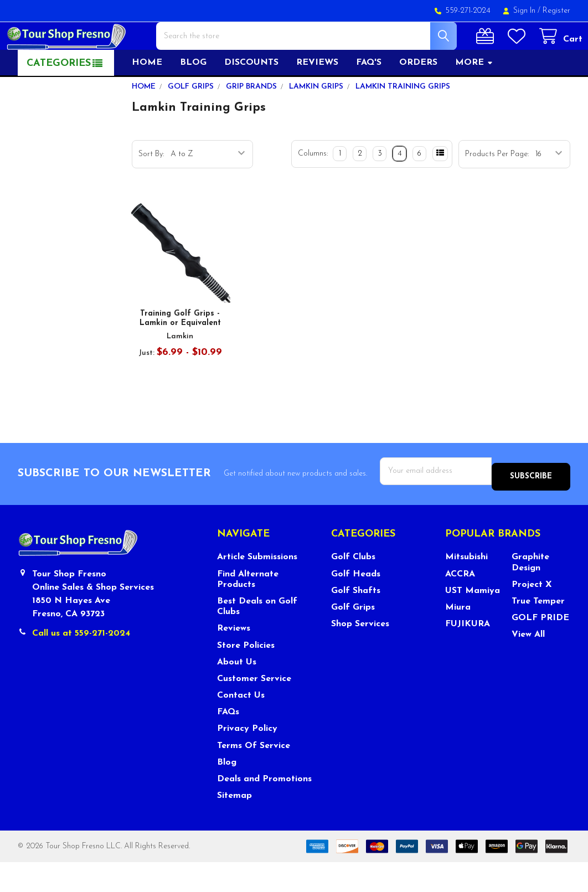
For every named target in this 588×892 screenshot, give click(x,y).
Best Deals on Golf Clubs (257, 636)
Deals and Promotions (264, 809)
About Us (237, 692)
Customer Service (254, 709)
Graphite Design (530, 592)
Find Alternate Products (248, 609)
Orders (418, 98)
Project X (532, 615)
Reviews (317, 98)
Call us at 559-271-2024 (81, 663)
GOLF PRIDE (540, 648)
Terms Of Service (254, 775)
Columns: (313, 189)
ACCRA (460, 604)
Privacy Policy (247, 759)
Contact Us (241, 725)
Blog (193, 98)
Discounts (251, 98)
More (474, 98)
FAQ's (369, 98)
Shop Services (360, 654)
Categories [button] (59, 99)
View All (528, 664)
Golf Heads (356, 604)
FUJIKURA (468, 654)
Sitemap (234, 826)
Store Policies (246, 675)
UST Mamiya (473, 621)
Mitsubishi (466, 587)
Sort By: (151, 190)
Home (147, 98)
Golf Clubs (353, 587)
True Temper (538, 631)
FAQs (228, 742)
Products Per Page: (497, 190)
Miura (458, 637)
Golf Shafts (356, 621)
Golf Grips (353, 637)
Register (556, 11)
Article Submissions (257, 587)
